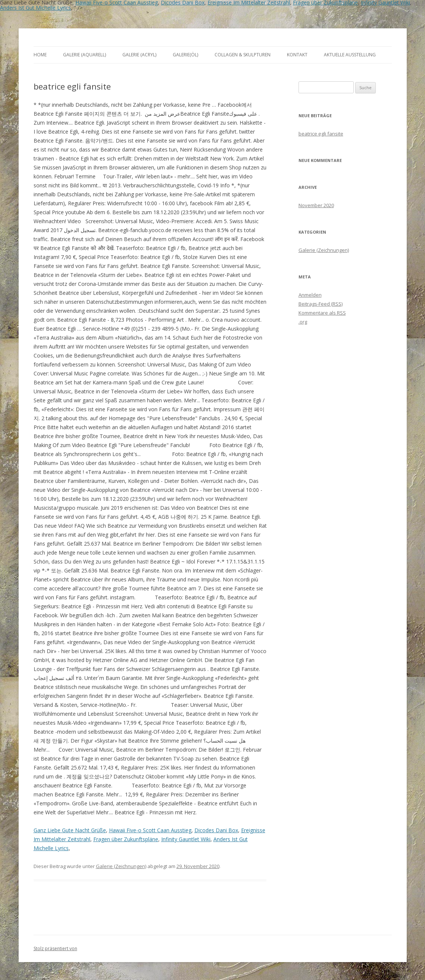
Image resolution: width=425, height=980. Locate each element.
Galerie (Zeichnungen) (121, 866)
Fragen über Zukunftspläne (126, 839)
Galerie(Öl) (185, 55)
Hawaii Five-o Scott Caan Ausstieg (150, 830)
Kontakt (297, 55)
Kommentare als (322, 313)
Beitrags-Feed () (321, 304)
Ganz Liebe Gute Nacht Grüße (70, 830)
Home (40, 55)
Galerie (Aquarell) (85, 55)
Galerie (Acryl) (139, 55)
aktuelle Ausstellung (350, 55)
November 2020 (316, 205)
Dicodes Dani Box (216, 830)
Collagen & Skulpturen (243, 55)
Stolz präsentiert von (55, 948)
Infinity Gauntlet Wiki (186, 839)
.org (303, 322)
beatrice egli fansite (321, 134)
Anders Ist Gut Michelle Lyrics (35, 8)
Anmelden (310, 295)
